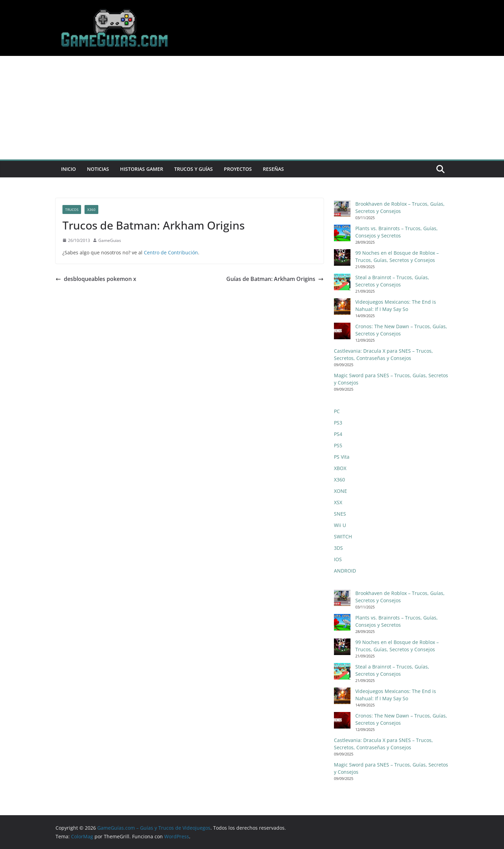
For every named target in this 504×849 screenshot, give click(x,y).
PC (337, 411)
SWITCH (343, 536)
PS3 (338, 423)
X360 (91, 209)
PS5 (338, 445)
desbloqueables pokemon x (96, 279)
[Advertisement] (252, 108)
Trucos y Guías (194, 169)
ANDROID (345, 571)
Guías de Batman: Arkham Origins (275, 279)
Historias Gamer (142, 169)
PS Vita (342, 457)
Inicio (68, 169)
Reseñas (273, 169)
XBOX (340, 468)
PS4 (338, 434)
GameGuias (110, 240)
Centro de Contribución (171, 252)
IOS (338, 559)
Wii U (340, 525)
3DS (338, 548)
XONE (340, 491)
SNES (340, 514)
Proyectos (238, 169)
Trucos (72, 209)
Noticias (98, 169)
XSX (338, 502)
